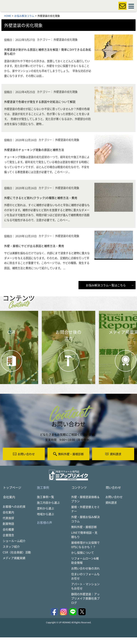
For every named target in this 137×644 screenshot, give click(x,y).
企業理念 (8, 542)
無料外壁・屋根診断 (84, 533)
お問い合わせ (114, 503)
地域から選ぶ (45, 521)
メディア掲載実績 (14, 565)
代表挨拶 (8, 525)
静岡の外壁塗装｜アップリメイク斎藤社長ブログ (85, 605)
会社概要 (8, 536)
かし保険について (83, 559)
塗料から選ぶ (45, 515)
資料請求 (111, 509)
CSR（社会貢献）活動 (17, 559)
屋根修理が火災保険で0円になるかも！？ (85, 551)
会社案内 (8, 519)
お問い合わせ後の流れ (85, 575)
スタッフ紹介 (11, 553)
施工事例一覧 (45, 503)
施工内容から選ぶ (48, 509)
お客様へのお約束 (14, 513)
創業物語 (8, 530)
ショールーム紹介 (14, 548)
